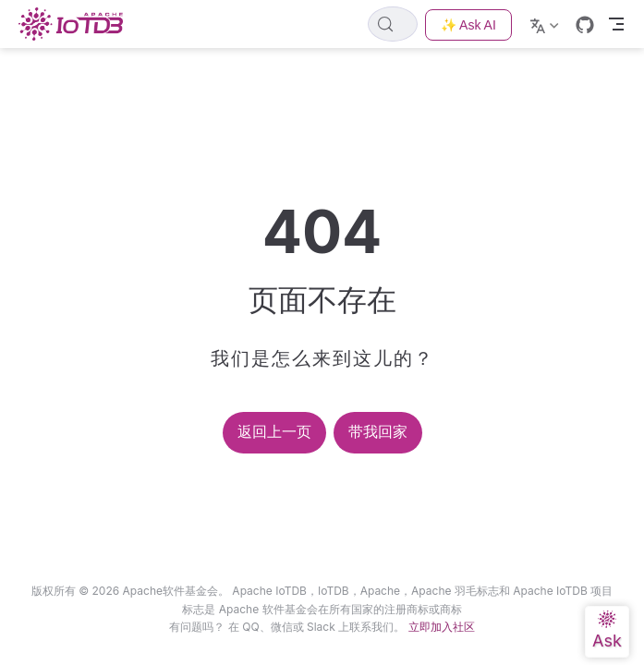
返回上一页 (274, 432)
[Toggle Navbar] (616, 24)
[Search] (393, 24)
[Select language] (547, 24)
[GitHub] (585, 25)
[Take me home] (76, 24)
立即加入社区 (442, 627)
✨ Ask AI (468, 25)
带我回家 (378, 432)
